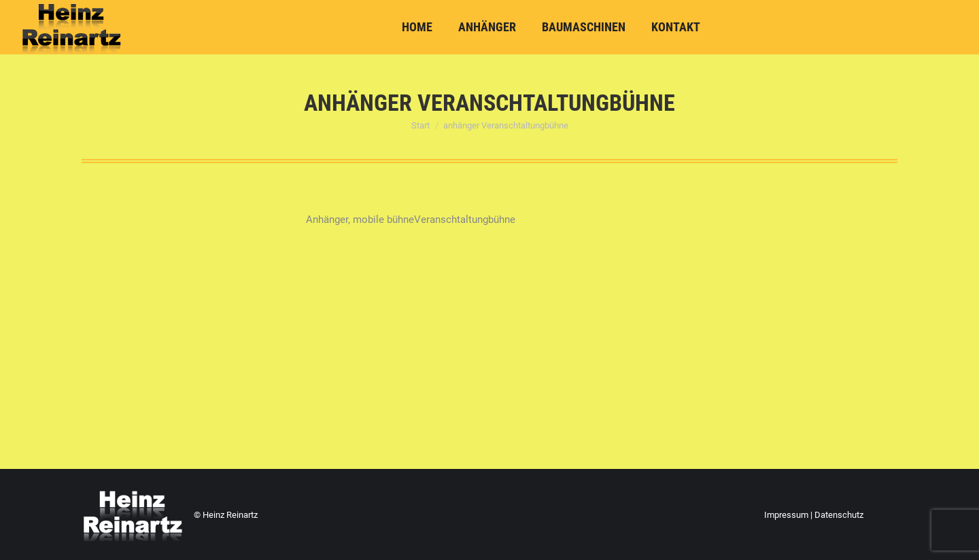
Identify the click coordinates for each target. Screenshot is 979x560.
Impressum (786, 515)
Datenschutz (839, 515)
